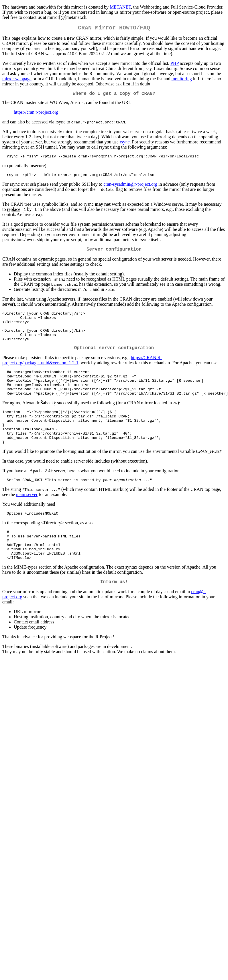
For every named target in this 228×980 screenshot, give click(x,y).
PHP (175, 64)
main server (27, 520)
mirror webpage (17, 80)
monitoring (182, 80)
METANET (120, 7)
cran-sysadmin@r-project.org (130, 188)
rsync (125, 144)
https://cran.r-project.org (36, 114)
